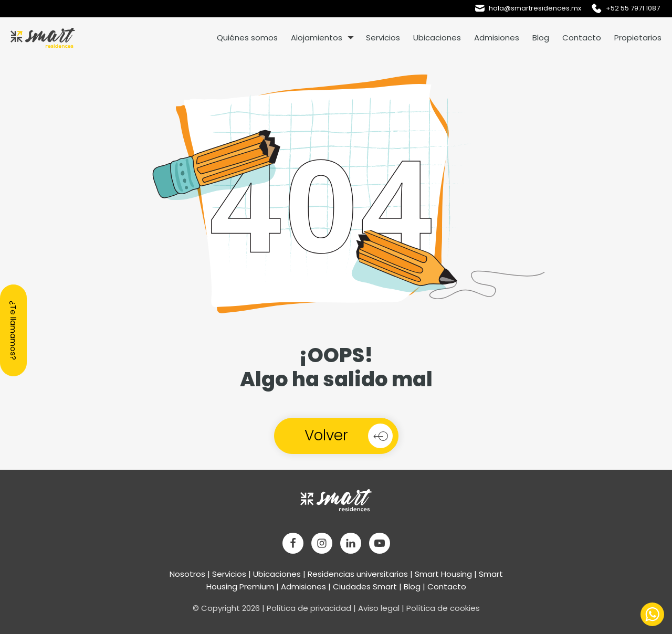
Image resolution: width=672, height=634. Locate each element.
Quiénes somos (247, 38)
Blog (541, 38)
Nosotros (187, 574)
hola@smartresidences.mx (535, 8)
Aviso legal (379, 608)
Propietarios (638, 38)
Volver (326, 435)
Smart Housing (443, 574)
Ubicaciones (437, 38)
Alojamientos (317, 38)
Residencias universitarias (358, 574)
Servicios (383, 38)
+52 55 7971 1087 (633, 8)
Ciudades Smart (365, 587)
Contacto (582, 38)
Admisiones (497, 38)
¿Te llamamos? (13, 330)
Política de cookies (443, 608)
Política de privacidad (309, 608)
